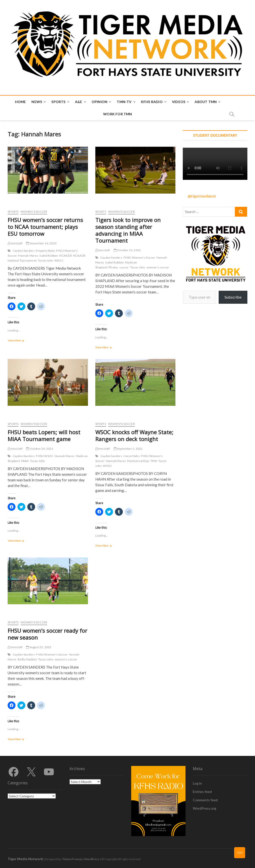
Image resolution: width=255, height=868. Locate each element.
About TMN (206, 102)
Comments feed (205, 800)
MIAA (25, 461)
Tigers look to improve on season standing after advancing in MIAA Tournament (128, 230)
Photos (113, 267)
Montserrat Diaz (138, 461)
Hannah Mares (28, 256)
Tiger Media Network (25, 859)
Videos (179, 102)
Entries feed (202, 792)
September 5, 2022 (128, 449)
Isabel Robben (49, 256)
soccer (124, 267)
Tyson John (45, 260)
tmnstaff (15, 243)
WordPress (92, 859)
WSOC (59, 260)
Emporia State (45, 251)
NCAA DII (65, 256)
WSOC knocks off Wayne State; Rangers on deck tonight (134, 435)
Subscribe (233, 297)
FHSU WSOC (45, 456)
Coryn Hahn (132, 456)
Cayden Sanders (24, 251)
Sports (58, 102)
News (37, 102)
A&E (79, 102)
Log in (197, 783)
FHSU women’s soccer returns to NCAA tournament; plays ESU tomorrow (45, 227)
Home (21, 102)
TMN (154, 461)
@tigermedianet (202, 196)
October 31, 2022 (127, 250)
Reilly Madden (27, 659)
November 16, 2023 (41, 243)
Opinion (99, 102)
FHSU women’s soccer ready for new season (47, 634)
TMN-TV (124, 102)
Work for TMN (118, 114)
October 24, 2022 (40, 449)
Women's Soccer (34, 212)
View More (21, 341)
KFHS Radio (152, 102)
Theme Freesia (72, 859)
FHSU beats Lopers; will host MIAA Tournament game (44, 435)
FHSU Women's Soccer (139, 257)
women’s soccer (158, 267)
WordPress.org (205, 808)
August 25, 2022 (39, 647)
